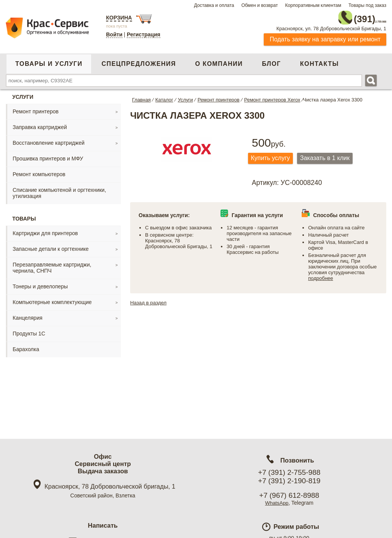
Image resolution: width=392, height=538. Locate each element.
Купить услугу (273, 156)
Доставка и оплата (214, 5)
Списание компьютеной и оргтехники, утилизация (59, 190)
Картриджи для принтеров (45, 230)
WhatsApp (277, 503)
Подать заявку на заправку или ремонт (325, 36)
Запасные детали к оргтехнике (51, 246)
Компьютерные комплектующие (52, 299)
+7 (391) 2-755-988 (289, 472)
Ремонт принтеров (36, 108)
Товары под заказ (367, 5)
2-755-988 (348, 16)
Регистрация (144, 34)
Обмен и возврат (259, 5)
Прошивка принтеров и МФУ (48, 155)
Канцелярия (28, 315)
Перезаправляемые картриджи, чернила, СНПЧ (52, 265)
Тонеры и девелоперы (40, 283)
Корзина (119, 18)
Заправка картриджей (40, 124)
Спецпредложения (139, 61)
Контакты (319, 61)
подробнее (321, 276)
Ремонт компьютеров (39, 171)
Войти (114, 34)
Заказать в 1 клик (333, 156)
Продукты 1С (29, 330)
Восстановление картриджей (49, 140)
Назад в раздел (149, 301)
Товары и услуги (49, 61)
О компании (219, 61)
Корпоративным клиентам (313, 5)
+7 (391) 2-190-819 (289, 481)
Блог (271, 61)
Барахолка (26, 346)
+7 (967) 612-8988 (289, 495)
